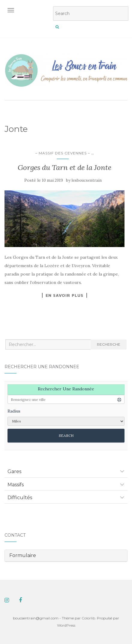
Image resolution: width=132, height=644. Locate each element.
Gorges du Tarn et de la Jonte (64, 167)
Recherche (109, 344)
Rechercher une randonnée (66, 389)
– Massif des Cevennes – (63, 153)
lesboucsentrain (87, 180)
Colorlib (88, 618)
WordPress (66, 625)
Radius (14, 411)
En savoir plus (64, 295)
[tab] (66, 472)
